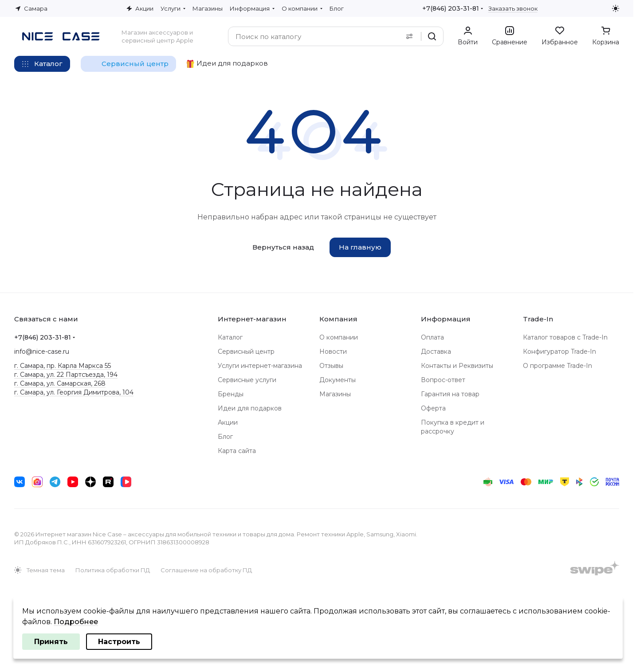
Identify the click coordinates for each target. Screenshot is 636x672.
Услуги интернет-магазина (260, 366)
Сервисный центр (246, 352)
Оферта (433, 408)
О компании (339, 337)
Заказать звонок (513, 8)
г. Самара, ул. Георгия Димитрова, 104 (74, 392)
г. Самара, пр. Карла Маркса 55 (63, 366)
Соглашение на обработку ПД (206, 570)
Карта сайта (237, 451)
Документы (338, 380)
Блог (225, 437)
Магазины (335, 394)
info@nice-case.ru (42, 352)
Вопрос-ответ (443, 380)
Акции (228, 422)
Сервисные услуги (247, 380)
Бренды (231, 394)
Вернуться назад (283, 247)
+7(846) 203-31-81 (451, 8)
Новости (333, 352)
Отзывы (331, 366)
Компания (338, 319)
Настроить (119, 642)
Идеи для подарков (250, 408)
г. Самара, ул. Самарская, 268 (60, 383)
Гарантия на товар (450, 394)
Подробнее (76, 622)
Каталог (230, 337)
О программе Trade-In (557, 366)
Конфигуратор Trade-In (559, 352)
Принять (51, 642)
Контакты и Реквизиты (457, 366)
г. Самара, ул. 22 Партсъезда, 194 (66, 375)
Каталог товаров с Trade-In (565, 337)
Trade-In (538, 319)
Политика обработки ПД (113, 570)
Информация (446, 319)
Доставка (436, 352)
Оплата (432, 337)
